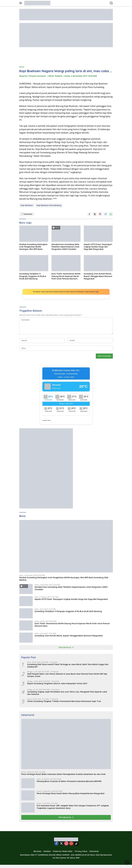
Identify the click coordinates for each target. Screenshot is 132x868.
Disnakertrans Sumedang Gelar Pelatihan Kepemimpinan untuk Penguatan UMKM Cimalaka (65, 247)
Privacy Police (81, 851)
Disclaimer (94, 851)
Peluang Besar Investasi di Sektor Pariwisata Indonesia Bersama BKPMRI (69, 781)
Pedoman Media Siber (63, 851)
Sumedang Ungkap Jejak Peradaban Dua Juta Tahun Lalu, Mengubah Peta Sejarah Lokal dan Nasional (67, 693)
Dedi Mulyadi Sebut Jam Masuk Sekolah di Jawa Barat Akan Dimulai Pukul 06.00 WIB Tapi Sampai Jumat (67, 675)
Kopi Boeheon (27, 205)
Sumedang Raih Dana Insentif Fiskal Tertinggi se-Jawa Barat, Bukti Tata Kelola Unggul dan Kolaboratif (68, 666)
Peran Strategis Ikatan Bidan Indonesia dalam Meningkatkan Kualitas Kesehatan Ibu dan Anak (63, 774)
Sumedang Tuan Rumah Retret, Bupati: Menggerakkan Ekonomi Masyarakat (98, 276)
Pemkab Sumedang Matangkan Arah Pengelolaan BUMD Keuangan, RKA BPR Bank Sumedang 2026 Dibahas (33, 247)
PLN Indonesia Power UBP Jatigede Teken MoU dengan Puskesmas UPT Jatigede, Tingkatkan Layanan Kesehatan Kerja (73, 807)
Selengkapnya (66, 647)
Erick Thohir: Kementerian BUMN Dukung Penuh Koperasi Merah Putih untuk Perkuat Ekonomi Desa (66, 276)
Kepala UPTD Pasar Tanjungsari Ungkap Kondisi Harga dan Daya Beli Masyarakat (98, 247)
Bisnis (22, 67)
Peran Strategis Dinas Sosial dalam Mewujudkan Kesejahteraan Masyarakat (71, 793)
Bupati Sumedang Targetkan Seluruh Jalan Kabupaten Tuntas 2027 (57, 683)
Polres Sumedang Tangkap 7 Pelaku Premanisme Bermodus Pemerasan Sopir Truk (64, 701)
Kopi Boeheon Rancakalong (49, 205)
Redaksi (47, 851)
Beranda (37, 851)
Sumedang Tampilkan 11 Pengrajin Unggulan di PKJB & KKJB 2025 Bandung (33, 276)
